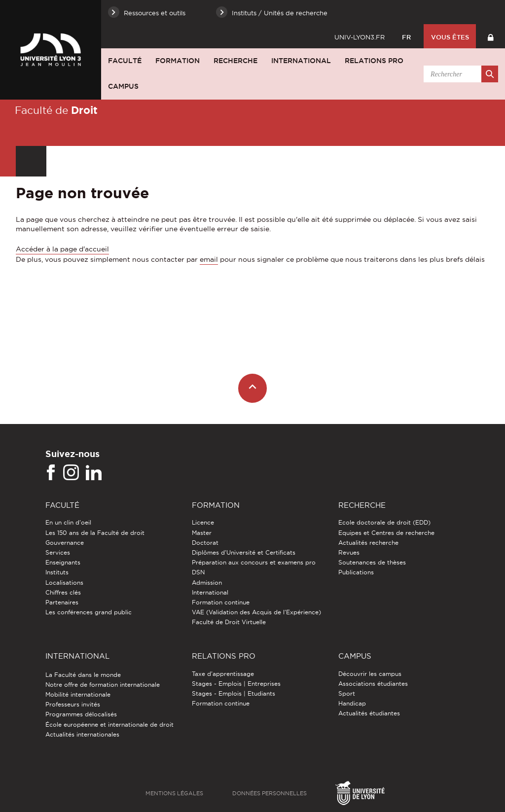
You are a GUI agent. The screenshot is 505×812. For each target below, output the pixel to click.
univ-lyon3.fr (360, 37)
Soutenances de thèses (372, 562)
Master (202, 533)
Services (58, 552)
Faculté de (56, 110)
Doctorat (205, 543)
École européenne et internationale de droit (109, 724)
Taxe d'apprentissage (223, 674)
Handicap (352, 703)
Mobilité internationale (78, 694)
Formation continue (221, 602)
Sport (347, 693)
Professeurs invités (73, 704)
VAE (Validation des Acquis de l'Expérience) (256, 612)
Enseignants (63, 562)
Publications (356, 572)
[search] (459, 74)
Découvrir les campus (370, 674)
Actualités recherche (368, 543)
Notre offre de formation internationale (103, 685)
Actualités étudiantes (369, 713)
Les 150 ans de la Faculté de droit (95, 533)
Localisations (64, 583)
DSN (198, 572)
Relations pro (374, 61)
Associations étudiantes (373, 684)
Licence (203, 522)
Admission (207, 583)
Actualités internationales (82, 734)
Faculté (125, 61)
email (209, 259)
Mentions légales (174, 793)
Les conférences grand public (89, 612)
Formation (178, 61)
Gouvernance (65, 543)
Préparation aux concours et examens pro (254, 562)
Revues (349, 552)
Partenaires (62, 602)
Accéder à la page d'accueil (62, 249)
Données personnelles (270, 793)
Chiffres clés (63, 592)
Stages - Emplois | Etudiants (234, 693)
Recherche (235, 61)
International (301, 61)
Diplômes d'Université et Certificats (244, 552)
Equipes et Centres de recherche (386, 533)
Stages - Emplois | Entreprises (236, 684)
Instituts (57, 572)
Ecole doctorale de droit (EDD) (384, 522)
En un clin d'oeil (68, 522)
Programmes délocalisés (81, 714)
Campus (123, 86)
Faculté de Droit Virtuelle (229, 622)
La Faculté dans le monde (83, 675)
